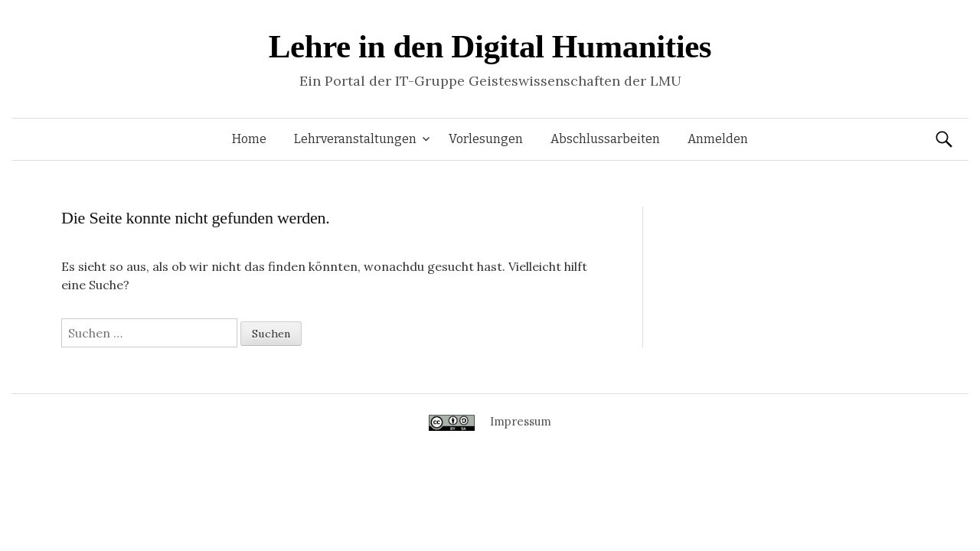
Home (249, 139)
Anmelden (718, 139)
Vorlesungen (486, 139)
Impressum (521, 421)
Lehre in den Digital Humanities (490, 46)
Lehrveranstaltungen (355, 139)
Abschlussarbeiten (605, 139)
